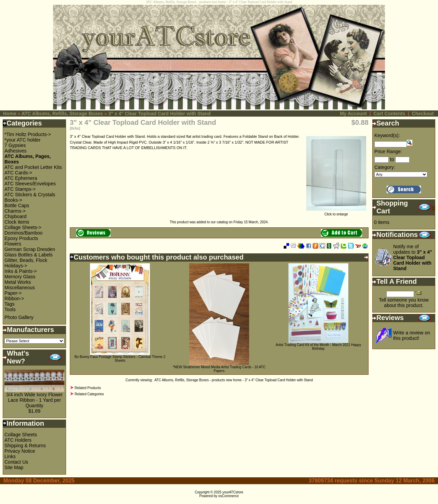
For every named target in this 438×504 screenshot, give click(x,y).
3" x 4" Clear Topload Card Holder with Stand (159, 114)
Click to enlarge (336, 213)
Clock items (17, 222)
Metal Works (18, 282)
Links (10, 456)
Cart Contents (389, 114)
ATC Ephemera (21, 178)
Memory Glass (20, 277)
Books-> (13, 200)
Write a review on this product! (412, 335)
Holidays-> (16, 266)
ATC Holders (18, 440)
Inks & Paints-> (21, 271)
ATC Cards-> (18, 173)
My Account (353, 114)
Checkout (423, 114)
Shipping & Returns (25, 446)
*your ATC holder (23, 140)
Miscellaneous (20, 288)
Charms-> (15, 211)
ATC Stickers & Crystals (30, 195)
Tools (10, 309)
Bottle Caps (17, 205)
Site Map (14, 467)
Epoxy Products (21, 238)
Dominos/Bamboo (23, 233)
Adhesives (16, 151)
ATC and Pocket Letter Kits (33, 167)
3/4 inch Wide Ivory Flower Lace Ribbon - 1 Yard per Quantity (34, 400)
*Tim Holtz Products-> (28, 134)
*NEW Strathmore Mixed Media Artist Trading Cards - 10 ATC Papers (219, 369)
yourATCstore (233, 492)
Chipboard (16, 216)
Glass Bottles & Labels (29, 255)
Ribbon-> (14, 299)
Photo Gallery (19, 317)
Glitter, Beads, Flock (26, 260)
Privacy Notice (20, 451)
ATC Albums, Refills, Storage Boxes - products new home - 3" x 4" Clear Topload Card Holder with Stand (234, 380)
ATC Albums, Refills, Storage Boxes (62, 114)
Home (10, 114)
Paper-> (13, 293)
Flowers (13, 244)
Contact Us (16, 462)
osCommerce (228, 496)
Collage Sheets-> (23, 227)
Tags (10, 304)
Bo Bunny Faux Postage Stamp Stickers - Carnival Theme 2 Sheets (120, 359)
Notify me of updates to (413, 257)
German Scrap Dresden (30, 249)
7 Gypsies (15, 145)
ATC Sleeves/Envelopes (30, 184)
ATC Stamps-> (20, 189)
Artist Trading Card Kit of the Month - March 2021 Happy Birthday (319, 347)
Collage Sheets (21, 435)
